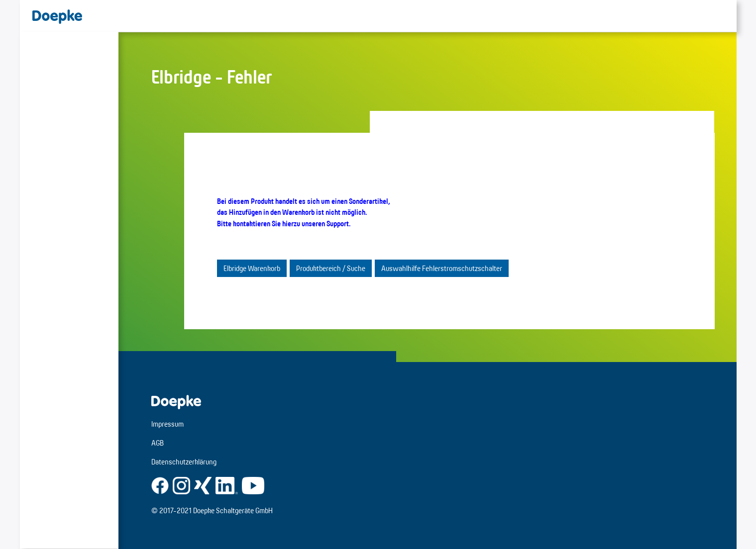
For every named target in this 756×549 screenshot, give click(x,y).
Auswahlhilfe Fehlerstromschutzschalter (442, 268)
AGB (158, 443)
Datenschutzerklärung (184, 462)
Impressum (167, 424)
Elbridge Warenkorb (252, 268)
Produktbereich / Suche (331, 268)
